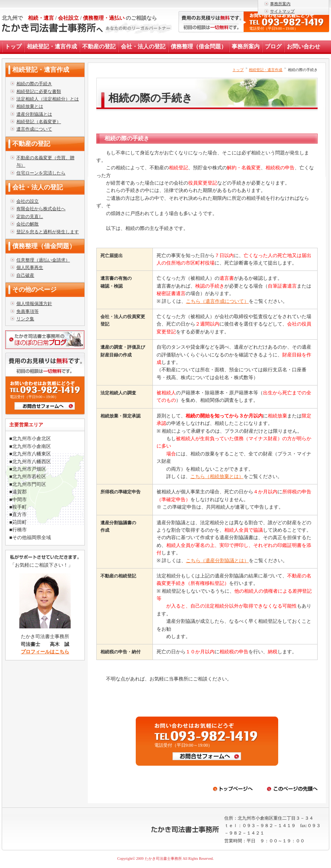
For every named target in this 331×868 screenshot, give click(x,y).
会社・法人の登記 (143, 47)
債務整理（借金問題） (199, 47)
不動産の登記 (99, 47)
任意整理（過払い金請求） (43, 260)
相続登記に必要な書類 (39, 92)
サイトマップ (282, 11)
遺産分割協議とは (34, 114)
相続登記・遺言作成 (52, 47)
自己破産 (25, 275)
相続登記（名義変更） (39, 122)
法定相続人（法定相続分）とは (48, 99)
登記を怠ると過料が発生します (48, 232)
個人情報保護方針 (34, 304)
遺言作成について (34, 129)
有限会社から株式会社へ (41, 209)
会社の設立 (28, 201)
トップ (13, 47)
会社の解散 (28, 224)
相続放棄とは (30, 106)
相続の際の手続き (34, 84)
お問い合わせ (303, 47)
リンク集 (25, 319)
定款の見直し (30, 217)
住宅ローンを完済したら (41, 173)
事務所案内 (280, 4)
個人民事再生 (30, 268)
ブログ (273, 47)
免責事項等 (28, 311)
